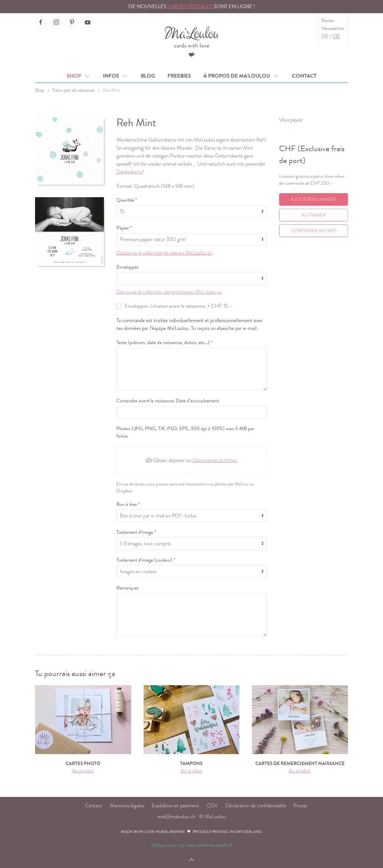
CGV (212, 806)
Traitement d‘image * (136, 532)
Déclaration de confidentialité (256, 806)
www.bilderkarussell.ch (210, 845)
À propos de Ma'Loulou (241, 76)
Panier (328, 21)
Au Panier (314, 215)
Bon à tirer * (128, 504)
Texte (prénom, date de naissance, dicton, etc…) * (164, 342)
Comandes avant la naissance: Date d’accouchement (168, 401)
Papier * (124, 228)
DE (325, 36)
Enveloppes (128, 267)
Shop (79, 76)
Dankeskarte (129, 172)
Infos (116, 76)
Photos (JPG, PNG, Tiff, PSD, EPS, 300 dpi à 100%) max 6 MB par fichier (185, 432)
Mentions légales (127, 806)
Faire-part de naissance (74, 90)
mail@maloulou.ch (176, 817)
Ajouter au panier (314, 199)
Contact (304, 76)
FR (336, 36)
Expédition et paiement (175, 806)
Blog (148, 76)
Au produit (83, 771)
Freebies (179, 76)
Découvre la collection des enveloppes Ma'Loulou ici (169, 292)
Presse (300, 806)
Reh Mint (112, 90)
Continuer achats (314, 231)
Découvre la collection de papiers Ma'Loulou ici (164, 253)
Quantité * (127, 200)
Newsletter (333, 28)
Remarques (128, 588)
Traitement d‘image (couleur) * (146, 560)
